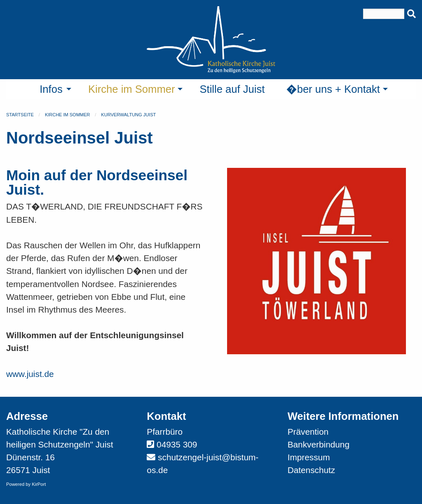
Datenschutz (312, 470)
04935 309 (177, 444)
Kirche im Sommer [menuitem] (131, 89)
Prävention (308, 432)
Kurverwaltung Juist (128, 115)
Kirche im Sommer (67, 115)
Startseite (20, 115)
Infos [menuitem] (51, 89)
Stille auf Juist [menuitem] (232, 89)
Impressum (309, 457)
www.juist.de (30, 374)
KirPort (39, 484)
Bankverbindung (319, 444)
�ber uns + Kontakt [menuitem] (333, 89)
